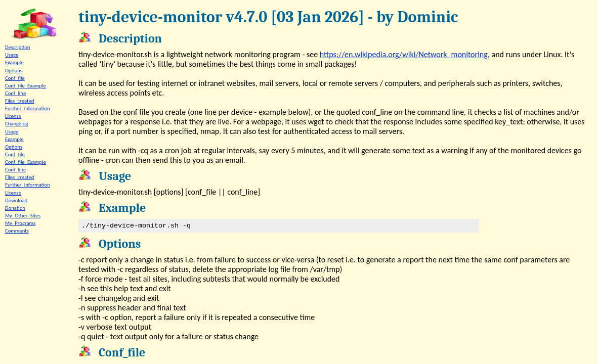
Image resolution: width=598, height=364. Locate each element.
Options (14, 71)
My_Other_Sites (23, 216)
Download (16, 200)
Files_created (19, 101)
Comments (17, 231)
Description (17, 47)
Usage (12, 55)
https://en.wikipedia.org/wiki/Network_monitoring (404, 54)
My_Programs (20, 223)
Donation (15, 208)
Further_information (28, 108)
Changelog (16, 124)
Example (14, 62)
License (13, 116)
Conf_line (15, 93)
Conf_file (15, 78)
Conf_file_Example (26, 86)
